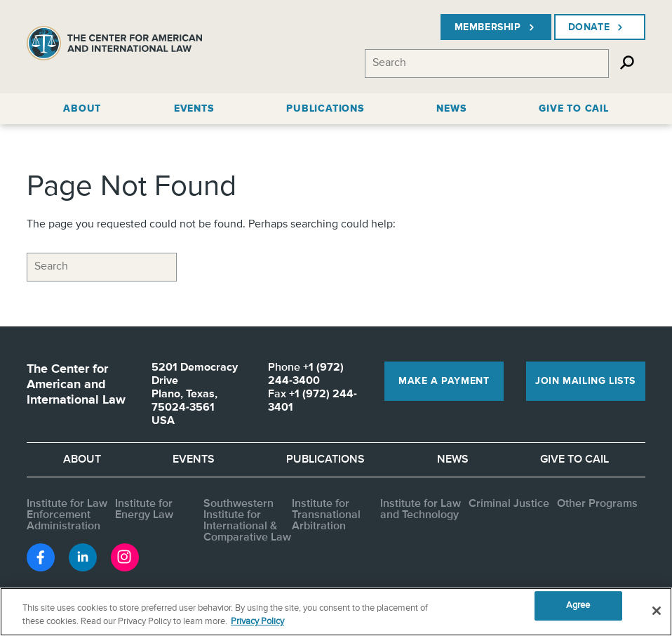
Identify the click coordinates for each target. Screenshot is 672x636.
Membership (496, 27)
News (453, 460)
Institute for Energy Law (144, 510)
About (82, 460)
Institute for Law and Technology (421, 510)
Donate (597, 27)
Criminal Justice (509, 504)
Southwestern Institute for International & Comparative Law (247, 521)
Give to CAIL (574, 460)
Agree (578, 606)
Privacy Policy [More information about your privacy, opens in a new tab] (257, 622)
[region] (336, 612)
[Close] (657, 611)
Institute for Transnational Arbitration (326, 515)
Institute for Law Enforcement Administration (67, 515)
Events (194, 460)
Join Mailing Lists (585, 381)
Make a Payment (444, 381)
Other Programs (597, 504)
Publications (325, 460)
